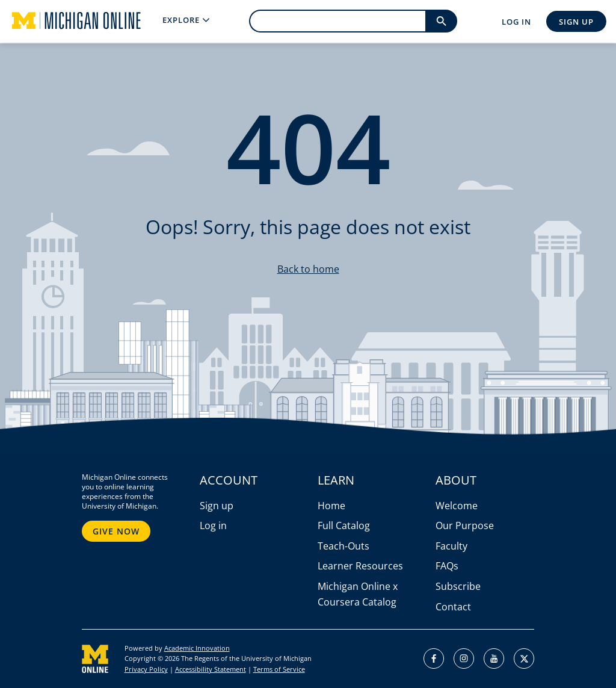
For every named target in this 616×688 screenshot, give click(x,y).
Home (331, 506)
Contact (453, 607)
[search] (337, 21)
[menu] (186, 20)
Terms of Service (279, 669)
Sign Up (576, 22)
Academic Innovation (197, 648)
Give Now (116, 531)
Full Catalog (344, 525)
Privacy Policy (146, 669)
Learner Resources (360, 566)
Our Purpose (465, 525)
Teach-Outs (343, 546)
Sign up (217, 506)
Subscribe (458, 586)
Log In (516, 22)
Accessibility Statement (211, 669)
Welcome (457, 506)
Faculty (451, 546)
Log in (213, 525)
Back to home (308, 269)
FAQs (447, 566)
